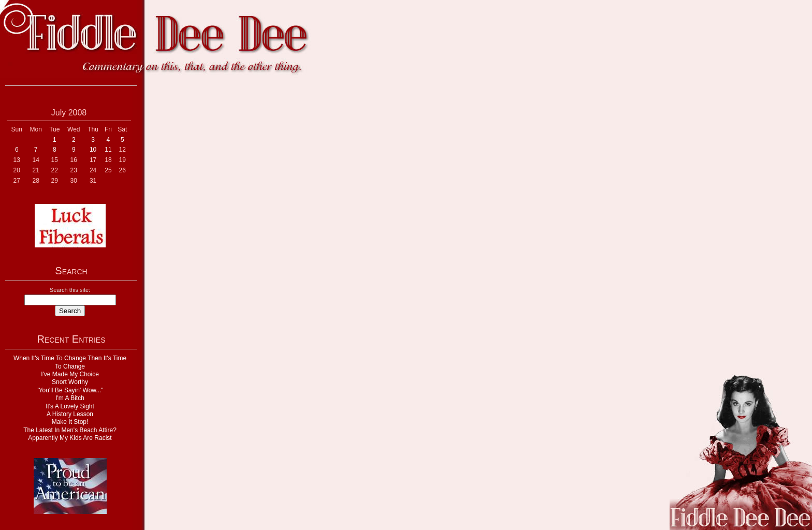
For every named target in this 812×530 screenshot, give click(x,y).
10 (93, 150)
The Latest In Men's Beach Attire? (70, 430)
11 (108, 150)
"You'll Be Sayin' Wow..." (70, 390)
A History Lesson (70, 414)
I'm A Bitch (70, 398)
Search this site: (70, 290)
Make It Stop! (70, 422)
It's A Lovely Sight (70, 406)
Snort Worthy (70, 382)
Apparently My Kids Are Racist (70, 438)
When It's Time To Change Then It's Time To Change (70, 362)
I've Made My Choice (70, 374)
